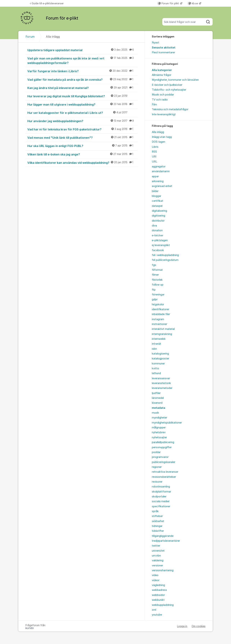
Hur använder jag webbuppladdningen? (82, 121)
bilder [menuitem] (155, 191)
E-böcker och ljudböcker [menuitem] (167, 85)
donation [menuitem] (157, 230)
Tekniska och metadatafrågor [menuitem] (170, 109)
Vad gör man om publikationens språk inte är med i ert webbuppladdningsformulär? (82, 60)
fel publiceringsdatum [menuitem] (165, 260)
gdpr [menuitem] (155, 299)
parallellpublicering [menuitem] (163, 442)
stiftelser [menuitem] (157, 516)
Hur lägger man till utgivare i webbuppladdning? (82, 104)
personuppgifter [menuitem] (162, 447)
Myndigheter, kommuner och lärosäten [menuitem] (175, 80)
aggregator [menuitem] (159, 166)
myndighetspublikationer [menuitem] (167, 423)
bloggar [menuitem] (157, 196)
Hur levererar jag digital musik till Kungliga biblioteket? (82, 96)
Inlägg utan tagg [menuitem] (162, 137)
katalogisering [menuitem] (160, 354)
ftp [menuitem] (154, 290)
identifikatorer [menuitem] (160, 309)
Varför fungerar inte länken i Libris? (82, 71)
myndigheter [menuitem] (159, 418)
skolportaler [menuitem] (159, 496)
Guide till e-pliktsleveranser (47, 3)
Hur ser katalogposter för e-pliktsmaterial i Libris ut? (82, 113)
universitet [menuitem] (158, 551)
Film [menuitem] (154, 104)
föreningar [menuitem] (158, 295)
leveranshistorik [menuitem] (161, 383)
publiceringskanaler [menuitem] (164, 462)
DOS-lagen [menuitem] (158, 142)
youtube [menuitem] (157, 615)
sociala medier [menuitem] (161, 501)
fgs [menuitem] (154, 265)
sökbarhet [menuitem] (158, 521)
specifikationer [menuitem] (161, 506)
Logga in (182, 626)
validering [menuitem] (158, 560)
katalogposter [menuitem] (160, 358)
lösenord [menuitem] (157, 403)
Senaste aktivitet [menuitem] (164, 48)
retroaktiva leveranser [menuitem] (165, 472)
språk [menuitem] (155, 511)
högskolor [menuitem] (158, 304)
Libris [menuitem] (155, 147)
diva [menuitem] (154, 226)
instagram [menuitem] (158, 319)
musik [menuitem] (155, 413)
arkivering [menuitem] (158, 181)
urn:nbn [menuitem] (156, 556)
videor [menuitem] (156, 580)
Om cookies (199, 626)
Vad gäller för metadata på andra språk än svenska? (82, 79)
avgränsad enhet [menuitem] (162, 186)
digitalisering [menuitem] (159, 211)
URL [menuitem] (155, 162)
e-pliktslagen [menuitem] (160, 240)
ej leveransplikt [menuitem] (161, 245)
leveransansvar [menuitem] (161, 378)
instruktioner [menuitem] (159, 324)
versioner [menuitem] (157, 565)
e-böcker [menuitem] (158, 235)
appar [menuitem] (155, 176)
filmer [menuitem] (155, 275)
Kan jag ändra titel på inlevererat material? (82, 88)
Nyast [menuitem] (156, 43)
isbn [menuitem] (154, 349)
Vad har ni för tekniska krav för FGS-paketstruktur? (82, 129)
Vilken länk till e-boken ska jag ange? (82, 154)
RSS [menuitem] (154, 152)
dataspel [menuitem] (157, 206)
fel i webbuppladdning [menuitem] (165, 255)
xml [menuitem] (154, 610)
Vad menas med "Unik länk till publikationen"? (82, 137)
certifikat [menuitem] (158, 201)
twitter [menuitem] (156, 546)
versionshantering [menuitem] (163, 570)
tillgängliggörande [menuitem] (163, 536)
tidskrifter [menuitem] (158, 531)
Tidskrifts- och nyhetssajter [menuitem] (169, 90)
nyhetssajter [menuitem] (159, 437)
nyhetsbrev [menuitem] (159, 432)
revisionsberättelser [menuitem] (164, 477)
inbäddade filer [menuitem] (161, 314)
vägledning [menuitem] (158, 585)
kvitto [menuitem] (155, 368)
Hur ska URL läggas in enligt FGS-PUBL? (82, 146)
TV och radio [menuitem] (160, 100)
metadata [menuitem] (158, 408)
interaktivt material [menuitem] (163, 329)
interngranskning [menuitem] (162, 334)
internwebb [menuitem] (159, 339)
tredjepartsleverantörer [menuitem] (166, 541)
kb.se (193, 3)
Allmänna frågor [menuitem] (162, 75)
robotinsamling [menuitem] (161, 487)
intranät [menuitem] (157, 344)
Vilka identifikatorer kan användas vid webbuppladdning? (82, 162)
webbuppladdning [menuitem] (163, 605)
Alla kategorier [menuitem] (162, 70)
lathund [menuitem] (156, 373)
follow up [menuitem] (158, 285)
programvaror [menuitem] (160, 457)
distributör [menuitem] (158, 221)
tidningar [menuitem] (157, 526)
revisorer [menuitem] (157, 482)
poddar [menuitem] (156, 452)
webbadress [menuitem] (159, 590)
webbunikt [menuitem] (158, 600)
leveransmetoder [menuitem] (162, 388)
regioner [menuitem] (157, 467)
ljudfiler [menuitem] (156, 393)
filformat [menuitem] (157, 270)
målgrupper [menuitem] (159, 427)
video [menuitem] (155, 575)
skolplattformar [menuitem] (161, 492)
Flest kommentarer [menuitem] (163, 52)
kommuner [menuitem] (158, 364)
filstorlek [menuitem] (157, 280)
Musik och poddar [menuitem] (163, 95)
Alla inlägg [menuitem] (158, 132)
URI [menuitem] (154, 157)
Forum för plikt (169, 3)
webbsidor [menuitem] (158, 595)
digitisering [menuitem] (158, 216)
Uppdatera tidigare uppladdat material (82, 50)
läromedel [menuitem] (158, 398)
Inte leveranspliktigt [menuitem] (164, 114)
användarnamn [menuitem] (161, 171)
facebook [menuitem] (158, 250)
